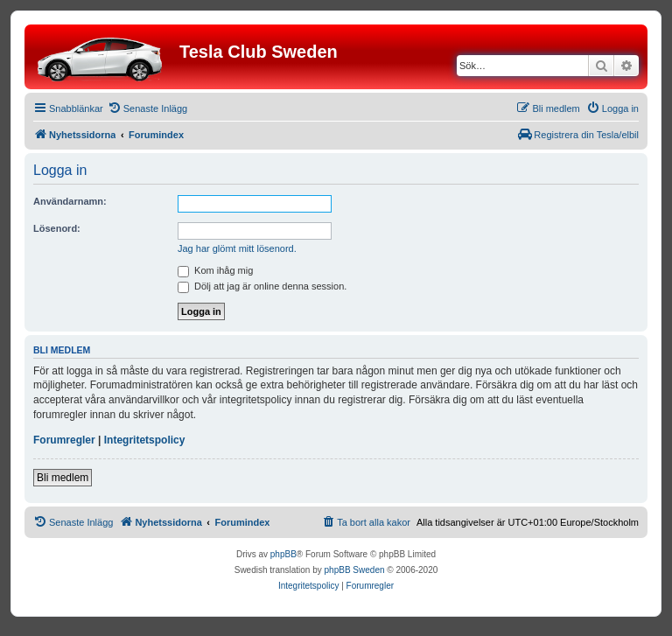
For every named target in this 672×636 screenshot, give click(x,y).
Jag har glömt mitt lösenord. (237, 248)
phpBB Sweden (355, 570)
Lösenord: (57, 228)
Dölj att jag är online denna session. (262, 286)
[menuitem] (147, 108)
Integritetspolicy (145, 440)
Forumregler (64, 440)
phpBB (283, 554)
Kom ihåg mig (215, 270)
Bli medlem (63, 478)
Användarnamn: (70, 201)
